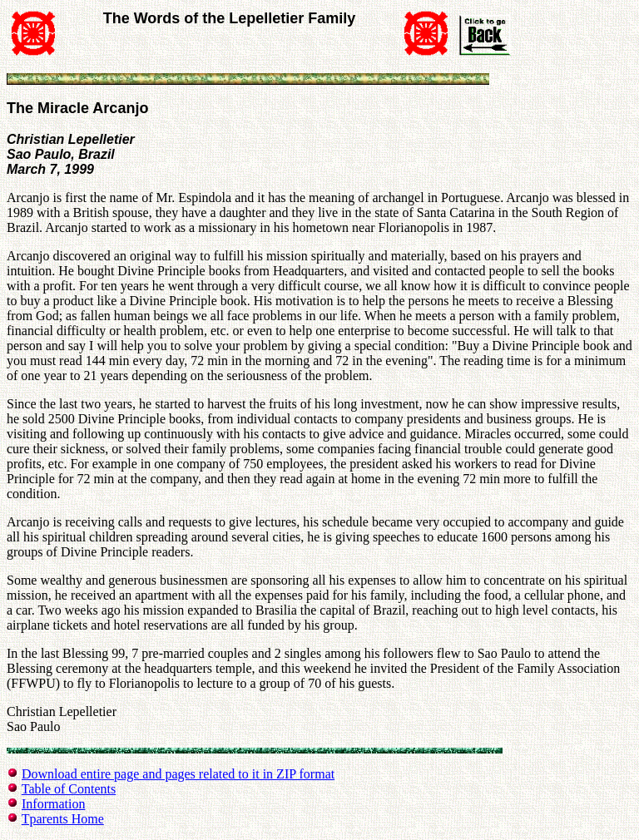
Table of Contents (69, 789)
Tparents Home (63, 819)
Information (53, 804)
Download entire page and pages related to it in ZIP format (178, 774)
